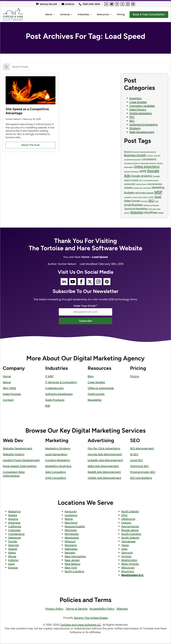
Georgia (13, 545)
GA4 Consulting (56, 472)
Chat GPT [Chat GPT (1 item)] (157, 156)
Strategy (135, 128)
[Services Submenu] (71, 15)
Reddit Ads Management (104, 472)
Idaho (12, 553)
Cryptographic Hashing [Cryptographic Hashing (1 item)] (148, 163)
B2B (48, 406)
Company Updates (142, 106)
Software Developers (59, 394)
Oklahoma (128, 519)
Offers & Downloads (101, 388)
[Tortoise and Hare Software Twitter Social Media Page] (122, 4)
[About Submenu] (53, 15)
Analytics (136, 98)
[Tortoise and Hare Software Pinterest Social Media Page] (133, 4)
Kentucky (71, 512)
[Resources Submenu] (110, 15)
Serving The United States (91, 618)
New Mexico (72, 564)
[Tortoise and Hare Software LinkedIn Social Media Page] (106, 4)
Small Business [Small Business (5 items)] (133, 205)
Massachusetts (75, 527)
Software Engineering (144, 125)
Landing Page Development (21, 460)
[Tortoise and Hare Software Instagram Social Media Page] (128, 4)
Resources (101, 14)
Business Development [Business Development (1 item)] (148, 152)
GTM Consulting (56, 478)
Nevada (70, 553)
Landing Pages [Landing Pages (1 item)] (141, 184)
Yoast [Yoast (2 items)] (161, 213)
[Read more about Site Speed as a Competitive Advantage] (31, 145)
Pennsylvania (130, 527)
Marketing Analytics (58, 466)
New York (71, 568)
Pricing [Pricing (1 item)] (135, 197)
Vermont (127, 553)
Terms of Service (77, 609)
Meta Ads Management (103, 466)
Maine (69, 519)
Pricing (119, 14)
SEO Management (142, 449)
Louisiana (71, 515)
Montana (71, 545)
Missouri (70, 542)
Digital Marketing (141, 113)
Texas (125, 545)
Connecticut (16, 534)
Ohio (124, 515)
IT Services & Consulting (61, 382)
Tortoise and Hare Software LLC (81, 625)
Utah (124, 549)
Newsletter (95, 400)
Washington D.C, (133, 575)
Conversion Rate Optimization (14, 474)
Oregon (126, 523)
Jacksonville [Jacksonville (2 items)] (130, 184)
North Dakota (130, 512)
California (15, 527)
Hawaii (13, 549)
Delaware (14, 538)
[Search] (6, 67)
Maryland (71, 523)
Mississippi (72, 538)
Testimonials (96, 394)
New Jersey (72, 560)
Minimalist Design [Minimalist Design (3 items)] (144, 193)
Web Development (142, 132)
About (47, 14)
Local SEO (136, 460)
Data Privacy (138, 110)
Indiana (13, 560)
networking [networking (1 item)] (128, 197)
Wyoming (128, 572)
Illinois (12, 557)
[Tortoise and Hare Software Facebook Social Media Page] (117, 4)
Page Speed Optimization (20, 466)
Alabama (14, 512)
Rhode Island (130, 530)
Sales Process (12, 394)
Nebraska (71, 549)
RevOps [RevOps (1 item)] (151, 197)
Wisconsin (128, 568)
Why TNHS (9, 388)
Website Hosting (14, 455)
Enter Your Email (85, 306)
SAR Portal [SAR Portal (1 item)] (144, 201)
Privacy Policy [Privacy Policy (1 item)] (143, 197)
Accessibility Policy (102, 609)
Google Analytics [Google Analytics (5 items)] (142, 176)
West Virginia (130, 564)
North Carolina (74, 572)
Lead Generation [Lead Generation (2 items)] (155, 184)
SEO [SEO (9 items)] (151, 201)
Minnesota (72, 534)
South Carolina (131, 534)
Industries (82, 14)
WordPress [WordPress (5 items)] (151, 213)
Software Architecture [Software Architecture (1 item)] (151, 205)
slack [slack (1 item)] (157, 201)
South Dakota (130, 538)
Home (85, 257)
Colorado (14, 530)
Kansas (13, 568)
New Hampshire (75, 557)
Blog (91, 377)
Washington (129, 560)
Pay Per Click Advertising (104, 449)
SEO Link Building (141, 478)
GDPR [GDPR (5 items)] (143, 171)
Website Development (18, 449)
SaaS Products (55, 400)
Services (63, 14)
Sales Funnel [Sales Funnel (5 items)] (132, 201)
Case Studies (138, 102)
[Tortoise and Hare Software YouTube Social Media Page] (112, 4)
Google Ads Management (105, 455)
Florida (13, 542)
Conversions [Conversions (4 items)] (149, 159)
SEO (132, 121)
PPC (132, 117)
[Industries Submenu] (90, 15)
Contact (8, 400)
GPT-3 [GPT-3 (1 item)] (141, 180)
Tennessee (128, 542)
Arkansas (14, 523)
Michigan (71, 530)
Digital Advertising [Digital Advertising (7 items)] (147, 167)
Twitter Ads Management (104, 478)
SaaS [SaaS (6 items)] (158, 197)
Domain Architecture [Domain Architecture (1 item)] (131, 172)
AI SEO (134, 455)
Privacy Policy (54, 609)
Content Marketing (58, 460)
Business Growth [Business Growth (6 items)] (135, 155)
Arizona (13, 519)
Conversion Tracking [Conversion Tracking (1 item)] (131, 163)
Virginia (126, 557)
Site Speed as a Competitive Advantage (27, 111)
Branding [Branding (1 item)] (136, 152)
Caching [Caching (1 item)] (150, 156)
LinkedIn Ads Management (105, 460)
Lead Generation (56, 455)
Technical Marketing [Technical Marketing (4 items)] (136, 209)
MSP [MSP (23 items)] (158, 192)
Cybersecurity (55, 388)
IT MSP (49, 377)
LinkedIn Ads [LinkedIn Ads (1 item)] (138, 188)
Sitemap (122, 609)
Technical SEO (139, 466)
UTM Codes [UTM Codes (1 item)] (152, 209)
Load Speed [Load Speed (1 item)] (147, 188)
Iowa (11, 564)
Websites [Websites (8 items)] (137, 212)
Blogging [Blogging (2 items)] (128, 152)
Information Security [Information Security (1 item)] (151, 180)
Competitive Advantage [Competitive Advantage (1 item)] (133, 160)
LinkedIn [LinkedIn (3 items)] (128, 188)
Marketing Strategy (58, 449)
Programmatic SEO (143, 472)
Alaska (13, 515)
